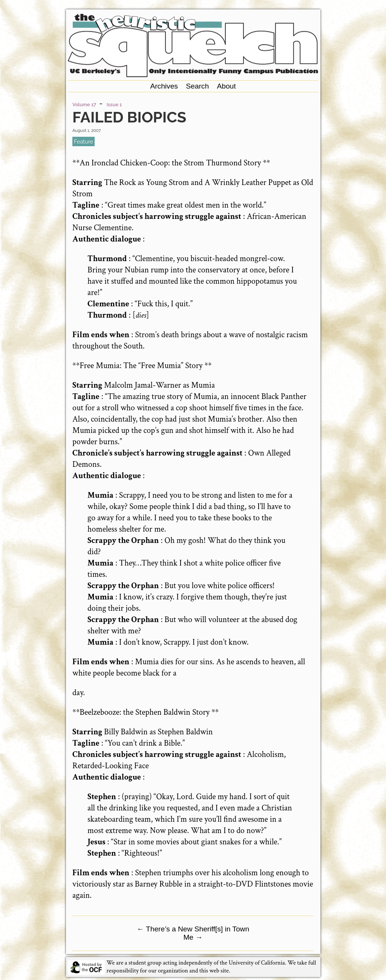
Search (197, 86)
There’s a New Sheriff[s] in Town (193, 929)
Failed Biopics (129, 117)
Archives (164, 86)
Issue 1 (114, 105)
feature (83, 141)
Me (193, 937)
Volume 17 (84, 105)
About (226, 86)
